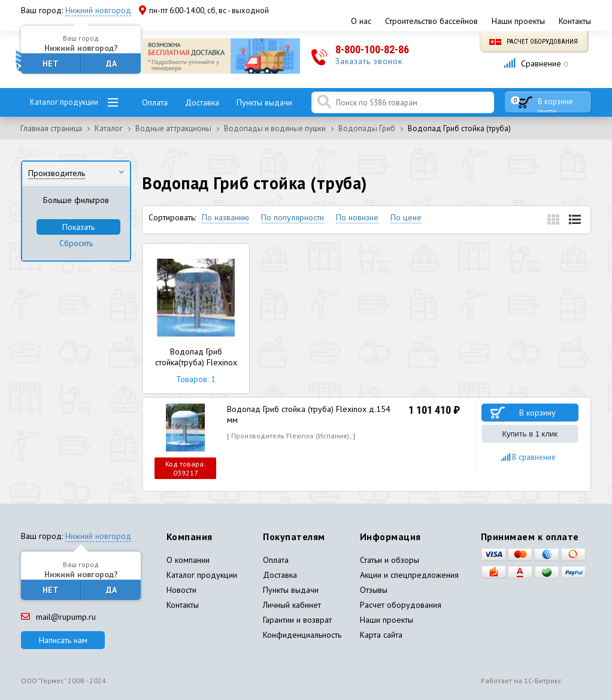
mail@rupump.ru (58, 617)
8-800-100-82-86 (372, 49)
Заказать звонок (369, 61)
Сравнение (536, 63)
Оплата (155, 102)
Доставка (202, 102)
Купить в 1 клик (530, 434)
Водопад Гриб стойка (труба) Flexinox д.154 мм (308, 414)
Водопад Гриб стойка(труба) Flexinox (196, 319)
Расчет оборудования (534, 42)
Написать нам (63, 640)
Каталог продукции (64, 102)
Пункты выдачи (264, 102)
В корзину (537, 413)
